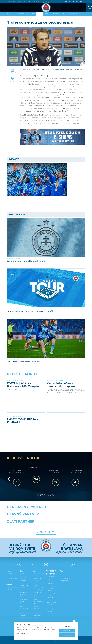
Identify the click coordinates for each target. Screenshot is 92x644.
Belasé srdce (35, 2)
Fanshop (20, 429)
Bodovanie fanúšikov (51, 606)
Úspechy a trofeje (26, 576)
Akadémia (47, 14)
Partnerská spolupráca (24, 600)
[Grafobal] (33, 518)
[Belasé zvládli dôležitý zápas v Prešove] (46, 338)
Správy (39, 14)
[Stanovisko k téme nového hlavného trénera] (46, 238)
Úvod (9, 14)
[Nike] (46, 511)
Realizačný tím (11, 576)
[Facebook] (66, 2)
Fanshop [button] (79, 14)
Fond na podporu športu (26, 619)
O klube (23, 583)
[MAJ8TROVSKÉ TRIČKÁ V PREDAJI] (26, 421)
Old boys (23, 581)
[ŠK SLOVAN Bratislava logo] (46, 6)
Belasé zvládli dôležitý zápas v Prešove (23, 362)
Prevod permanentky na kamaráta (52, 593)
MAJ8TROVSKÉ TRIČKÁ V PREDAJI (23, 433)
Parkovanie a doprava (38, 605)
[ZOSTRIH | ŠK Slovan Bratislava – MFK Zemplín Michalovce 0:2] (26, 385)
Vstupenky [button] (21, 14)
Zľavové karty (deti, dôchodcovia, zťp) (39, 592)
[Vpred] (84, 479)
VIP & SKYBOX (38, 588)
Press (14, 2)
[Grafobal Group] (56, 526)
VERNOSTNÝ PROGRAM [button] (59, 14)
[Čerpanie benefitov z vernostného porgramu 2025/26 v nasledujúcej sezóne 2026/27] (66, 385)
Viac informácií (21, 633)
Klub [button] (14, 14)
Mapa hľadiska (38, 601)
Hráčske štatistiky (12, 578)
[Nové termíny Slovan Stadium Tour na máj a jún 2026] (46, 288)
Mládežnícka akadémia (24, 614)
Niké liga (18, 258)
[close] (74, 622)
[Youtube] (73, 2)
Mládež (17, 359)
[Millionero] (59, 518)
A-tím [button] (27, 14)
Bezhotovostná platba (38, 598)
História (23, 574)
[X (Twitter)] (70, 2)
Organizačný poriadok (24, 610)
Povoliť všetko (67, 635)
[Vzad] (9, 479)
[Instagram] (77, 2)
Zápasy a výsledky (12, 587)
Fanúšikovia (18, 309)
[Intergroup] (36, 526)
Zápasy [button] (33, 14)
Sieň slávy (23, 578)
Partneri (23, 597)
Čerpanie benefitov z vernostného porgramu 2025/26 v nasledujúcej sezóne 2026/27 (62, 397)
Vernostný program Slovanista (37, 611)
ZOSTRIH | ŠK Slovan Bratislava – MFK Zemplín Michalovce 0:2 (23, 397)
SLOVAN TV (71, 14)
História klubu (46, 495)
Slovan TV (20, 393)
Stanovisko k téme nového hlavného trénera (26, 261)
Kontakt (23, 588)
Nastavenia (67, 626)
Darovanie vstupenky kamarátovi (37, 618)
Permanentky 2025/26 (38, 584)
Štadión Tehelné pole (25, 605)
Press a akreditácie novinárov (24, 592)
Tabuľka (9, 589)
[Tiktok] (77, 5)
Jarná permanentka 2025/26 (38, 578)
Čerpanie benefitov (50, 610)
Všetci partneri (46, 532)
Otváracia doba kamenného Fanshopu (65, 581)
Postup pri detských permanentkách (52, 600)
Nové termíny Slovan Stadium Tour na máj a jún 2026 (30, 311)
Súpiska (9, 574)
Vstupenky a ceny (39, 574)
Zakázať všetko (67, 631)
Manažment (24, 585)
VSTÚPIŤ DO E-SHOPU (65, 575)
